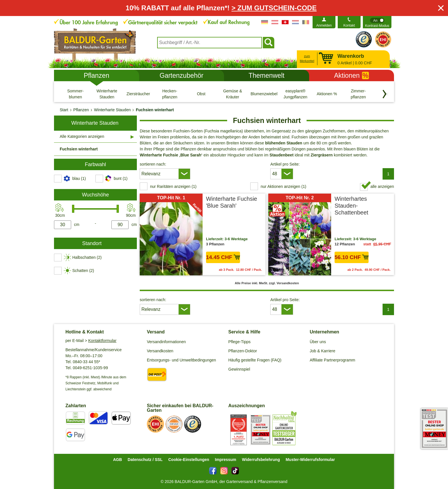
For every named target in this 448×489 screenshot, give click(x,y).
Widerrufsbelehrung (261, 460)
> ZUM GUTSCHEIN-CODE (274, 8)
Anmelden (324, 25)
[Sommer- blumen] (75, 94)
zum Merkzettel (307, 58)
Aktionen (351, 75)
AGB (118, 460)
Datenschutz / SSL (145, 460)
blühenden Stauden (284, 143)
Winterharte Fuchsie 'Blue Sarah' (232, 202)
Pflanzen (97, 75)
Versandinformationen (166, 342)
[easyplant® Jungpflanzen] (295, 94)
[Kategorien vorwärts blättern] (385, 94)
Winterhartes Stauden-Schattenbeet (351, 206)
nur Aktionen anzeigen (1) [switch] (283, 186)
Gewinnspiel (239, 369)
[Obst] (201, 94)
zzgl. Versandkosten (284, 283)
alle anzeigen (382, 186)
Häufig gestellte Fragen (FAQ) (255, 360)
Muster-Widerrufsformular (310, 460)
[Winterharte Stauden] (107, 94)
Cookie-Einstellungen (189, 460)
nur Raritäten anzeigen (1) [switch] (173, 186)
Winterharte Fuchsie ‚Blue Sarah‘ (171, 155)
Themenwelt (266, 75)
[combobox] (210, 43)
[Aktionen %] (327, 94)
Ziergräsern (322, 155)
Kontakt (349, 25)
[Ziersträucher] (138, 94)
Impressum (226, 460)
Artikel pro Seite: (285, 164)
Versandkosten (160, 351)
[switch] (377, 22)
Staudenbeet (281, 155)
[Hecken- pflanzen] (170, 94)
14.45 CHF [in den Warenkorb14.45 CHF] (223, 257)
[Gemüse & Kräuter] (233, 94)
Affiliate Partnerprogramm (332, 360)
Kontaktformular (102, 341)
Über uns (318, 342)
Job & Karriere (322, 351)
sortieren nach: (153, 164)
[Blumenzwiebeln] (264, 94)
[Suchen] (269, 43)
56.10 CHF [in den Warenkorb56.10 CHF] (352, 257)
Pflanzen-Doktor (243, 351)
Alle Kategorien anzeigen (82, 136)
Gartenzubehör (182, 75)
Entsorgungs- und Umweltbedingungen (181, 360)
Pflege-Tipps (239, 342)
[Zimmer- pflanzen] (358, 94)
